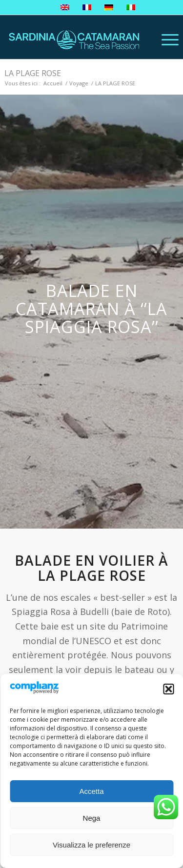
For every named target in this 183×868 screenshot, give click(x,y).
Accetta (91, 791)
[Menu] (165, 39)
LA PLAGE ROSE (33, 73)
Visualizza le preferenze (91, 845)
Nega (92, 818)
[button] (168, 689)
